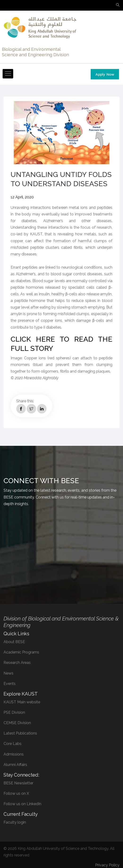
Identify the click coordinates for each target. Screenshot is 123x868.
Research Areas (17, 663)
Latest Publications (20, 733)
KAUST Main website (22, 702)
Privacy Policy (107, 865)
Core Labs (13, 744)
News (8, 673)
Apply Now (105, 74)
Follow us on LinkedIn (22, 804)
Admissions (14, 754)
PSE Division (14, 712)
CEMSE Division (17, 723)
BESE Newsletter (18, 783)
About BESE (14, 642)
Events (10, 684)
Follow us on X (16, 793)
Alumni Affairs (15, 765)
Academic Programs (21, 652)
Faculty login (15, 822)
